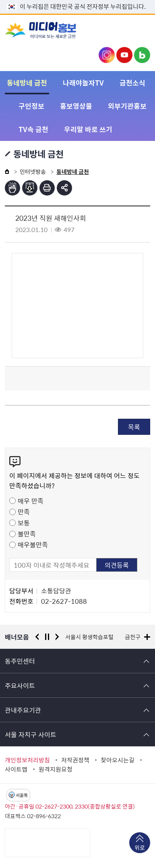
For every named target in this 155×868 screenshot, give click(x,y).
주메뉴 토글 (138, 31)
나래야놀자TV (83, 83)
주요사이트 (20, 685)
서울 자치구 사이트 (31, 734)
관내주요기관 (23, 710)
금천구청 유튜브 (124, 55)
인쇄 (47, 188)
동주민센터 (20, 661)
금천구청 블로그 (142, 55)
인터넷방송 (33, 171)
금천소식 (132, 83)
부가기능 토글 (64, 188)
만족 (24, 511)
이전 (37, 637)
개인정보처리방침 (27, 760)
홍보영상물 (76, 106)
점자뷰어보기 (12, 188)
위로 (140, 848)
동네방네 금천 (27, 83)
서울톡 (22, 795)
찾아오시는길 (118, 760)
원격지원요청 (56, 769)
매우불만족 (33, 544)
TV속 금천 (33, 129)
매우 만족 (31, 501)
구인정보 (31, 106)
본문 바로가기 (78, 0)
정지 (47, 637)
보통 (24, 523)
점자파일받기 (30, 188)
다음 (57, 637)
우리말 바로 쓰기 (88, 129)
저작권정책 (75, 760)
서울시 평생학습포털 (89, 637)
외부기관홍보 (127, 106)
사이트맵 (16, 769)
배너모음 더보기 (147, 637)
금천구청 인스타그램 (107, 55)
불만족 (27, 534)
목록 (134, 427)
